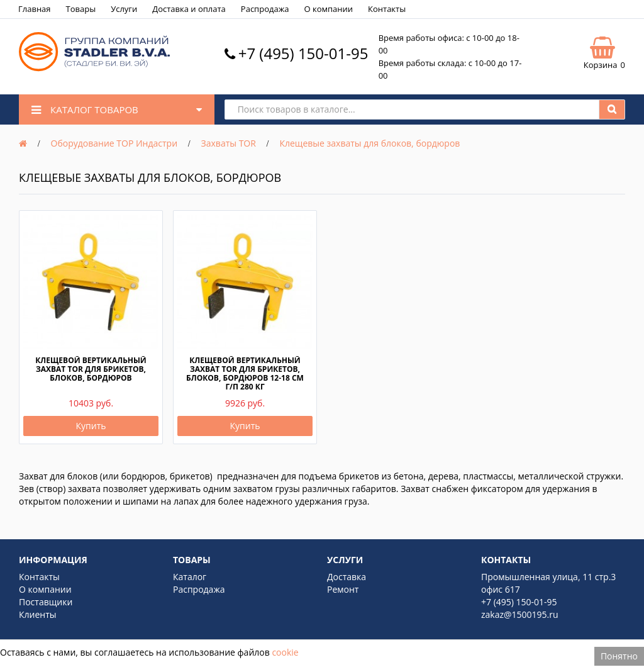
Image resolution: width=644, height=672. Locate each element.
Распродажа (265, 9)
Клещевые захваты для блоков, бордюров (369, 143)
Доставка (347, 577)
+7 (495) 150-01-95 (303, 53)
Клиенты (38, 614)
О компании (328, 9)
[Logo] (94, 68)
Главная (35, 9)
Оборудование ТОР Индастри (114, 143)
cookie (285, 652)
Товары (81, 9)
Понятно (619, 656)
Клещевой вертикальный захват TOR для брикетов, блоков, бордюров (91, 369)
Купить (91, 426)
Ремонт (343, 589)
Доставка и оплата (189, 9)
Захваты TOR (229, 143)
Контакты (387, 9)
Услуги (124, 9)
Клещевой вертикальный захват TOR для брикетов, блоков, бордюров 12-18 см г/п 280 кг (245, 373)
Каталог (190, 577)
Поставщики (46, 602)
